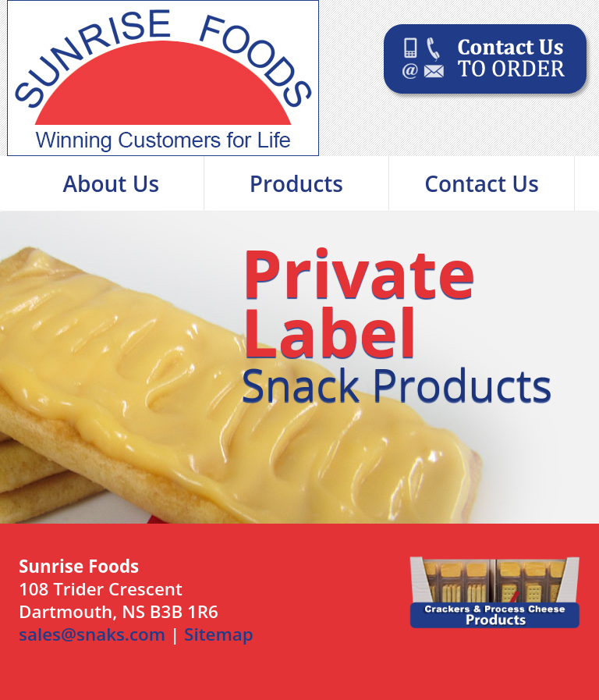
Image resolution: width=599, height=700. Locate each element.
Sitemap (219, 634)
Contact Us (482, 183)
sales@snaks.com (92, 634)
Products (296, 183)
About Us (112, 183)
